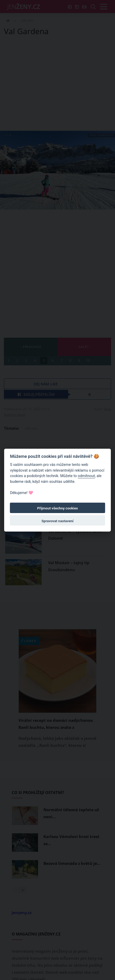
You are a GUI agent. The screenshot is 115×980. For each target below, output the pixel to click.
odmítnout (86, 476)
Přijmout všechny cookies (58, 508)
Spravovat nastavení (58, 521)
